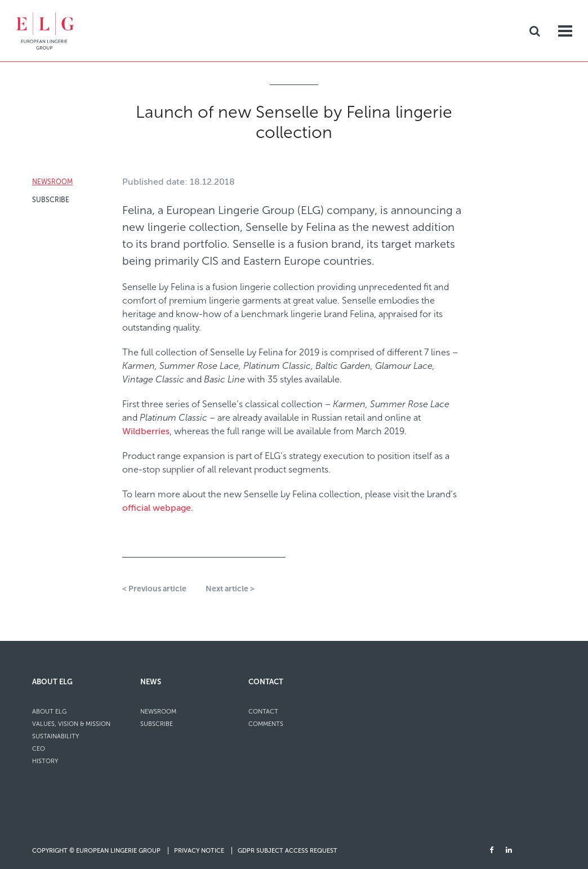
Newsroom (52, 182)
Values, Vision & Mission (71, 724)
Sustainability (55, 736)
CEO (39, 749)
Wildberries (146, 431)
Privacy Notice (200, 851)
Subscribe (51, 200)
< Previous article (154, 589)
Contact (266, 682)
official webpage (157, 508)
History (45, 761)
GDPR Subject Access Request (288, 851)
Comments (266, 724)
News (151, 682)
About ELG (52, 682)
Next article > (230, 589)
